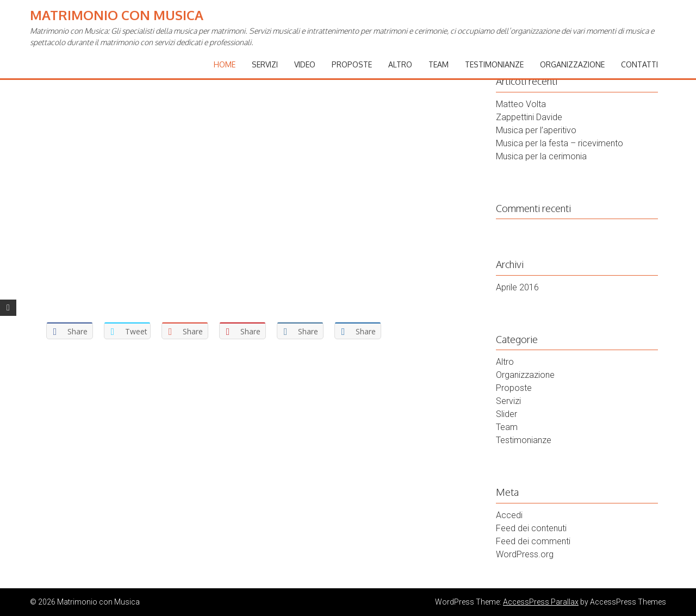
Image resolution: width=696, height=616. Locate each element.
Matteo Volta (521, 104)
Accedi (509, 515)
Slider (507, 414)
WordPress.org (525, 554)
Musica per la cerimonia (541, 156)
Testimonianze (494, 64)
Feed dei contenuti (531, 528)
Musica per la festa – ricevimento (560, 143)
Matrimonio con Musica (117, 15)
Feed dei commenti (533, 541)
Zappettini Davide (529, 117)
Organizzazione (572, 64)
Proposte (352, 64)
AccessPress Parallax (541, 602)
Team (439, 64)
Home (225, 64)
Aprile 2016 (517, 287)
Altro (400, 64)
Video (305, 64)
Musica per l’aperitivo (536, 130)
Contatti (639, 64)
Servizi (265, 64)
